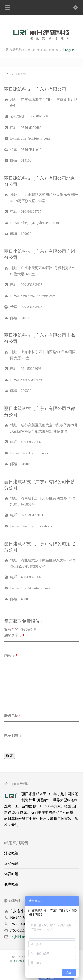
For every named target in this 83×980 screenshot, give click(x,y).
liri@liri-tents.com (23, 937)
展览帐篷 (11, 864)
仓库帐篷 (11, 884)
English (70, 50)
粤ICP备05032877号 (25, 961)
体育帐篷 (11, 874)
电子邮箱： (13, 736)
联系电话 (13, 716)
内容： (11, 656)
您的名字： (14, 636)
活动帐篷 (11, 853)
